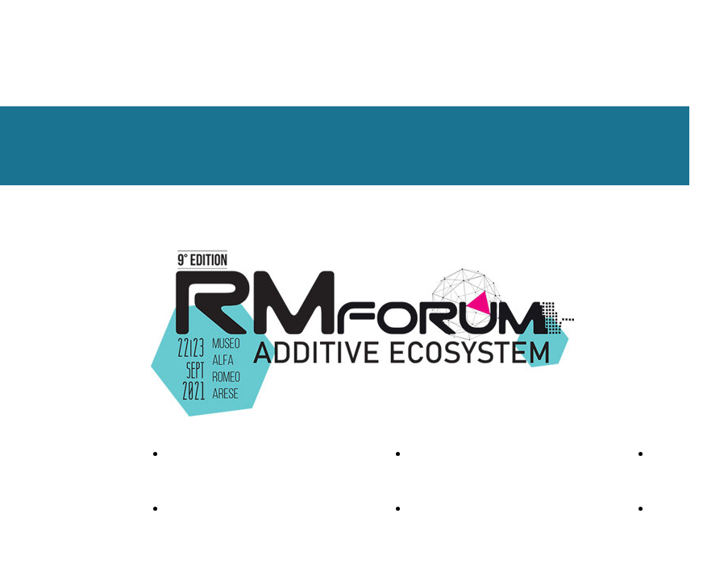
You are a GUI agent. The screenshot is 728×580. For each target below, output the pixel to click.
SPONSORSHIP (449, 453)
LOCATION (439, 508)
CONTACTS (683, 453)
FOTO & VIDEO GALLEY (229, 453)
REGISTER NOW (209, 508)
